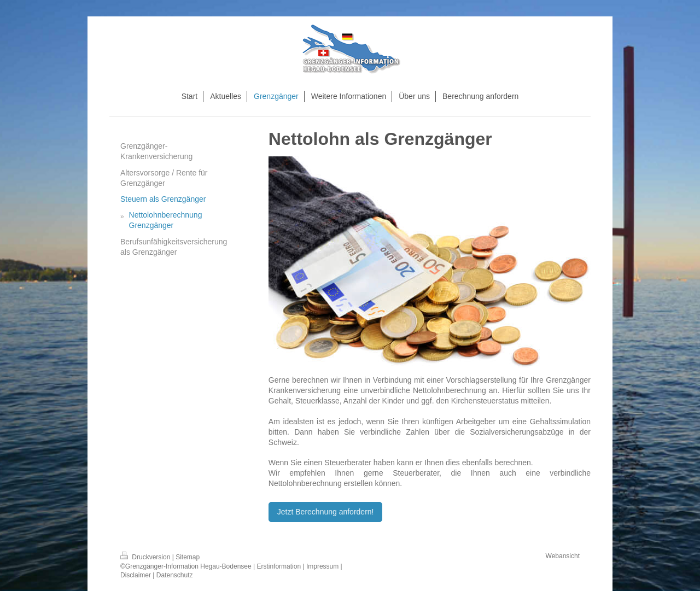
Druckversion (146, 557)
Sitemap (188, 557)
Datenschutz (175, 575)
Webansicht (563, 556)
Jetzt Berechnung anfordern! (326, 512)
